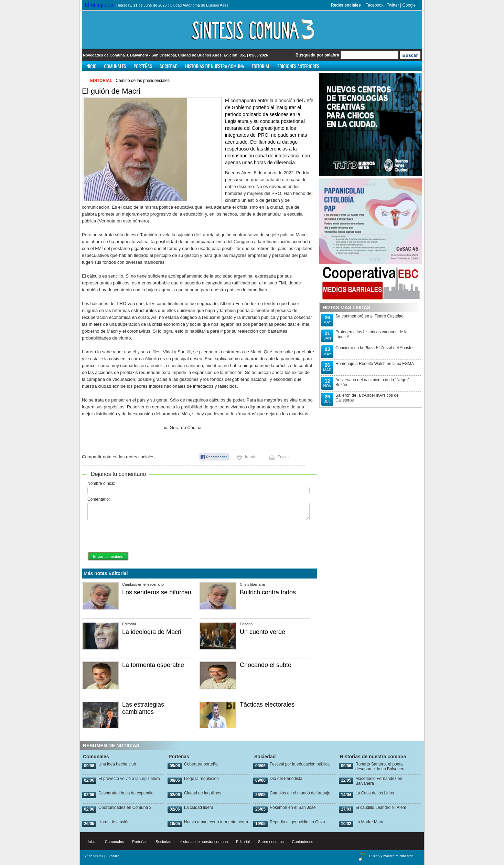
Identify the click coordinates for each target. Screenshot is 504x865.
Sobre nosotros (271, 842)
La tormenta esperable (153, 665)
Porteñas (143, 66)
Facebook (374, 5)
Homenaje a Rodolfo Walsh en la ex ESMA (375, 364)
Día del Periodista (286, 779)
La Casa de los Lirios (375, 793)
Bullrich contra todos (268, 592)
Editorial (261, 66)
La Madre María (370, 822)
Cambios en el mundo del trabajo (300, 793)
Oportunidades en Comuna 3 (125, 807)
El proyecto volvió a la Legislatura (129, 779)
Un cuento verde (262, 632)
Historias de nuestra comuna (215, 66)
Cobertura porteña (201, 764)
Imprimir (252, 457)
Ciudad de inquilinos (203, 793)
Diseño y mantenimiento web (391, 856)
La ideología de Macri (152, 632)
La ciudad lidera (199, 807)
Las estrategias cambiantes (143, 708)
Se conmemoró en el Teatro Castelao (369, 316)
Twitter (393, 5)
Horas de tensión (114, 822)
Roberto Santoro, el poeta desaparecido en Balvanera (380, 767)
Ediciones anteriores (298, 66)
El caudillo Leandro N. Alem (381, 807)
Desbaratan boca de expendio (126, 793)
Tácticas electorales (267, 705)
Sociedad (169, 66)
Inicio (91, 66)
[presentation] (140, 536)
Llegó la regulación (201, 779)
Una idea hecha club (117, 764)
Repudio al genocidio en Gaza (297, 822)
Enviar (283, 457)
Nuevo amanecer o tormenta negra (216, 822)
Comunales (115, 66)
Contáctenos (303, 842)
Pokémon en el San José (293, 807)
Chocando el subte (266, 665)
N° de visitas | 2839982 (101, 856)
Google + (411, 5)
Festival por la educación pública (300, 764)
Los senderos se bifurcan (157, 592)
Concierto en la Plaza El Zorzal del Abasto (374, 348)
